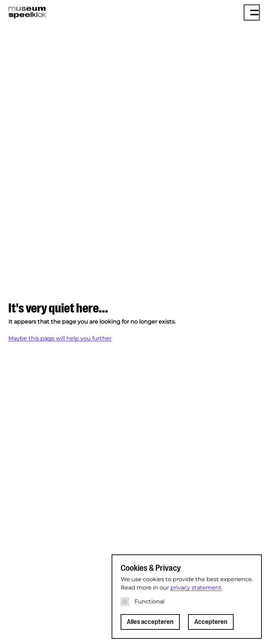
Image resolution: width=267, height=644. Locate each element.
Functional (149, 601)
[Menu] (252, 12)
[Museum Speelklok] (67, 12)
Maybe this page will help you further (60, 338)
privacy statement (196, 588)
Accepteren (211, 622)
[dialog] (187, 597)
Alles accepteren (150, 622)
